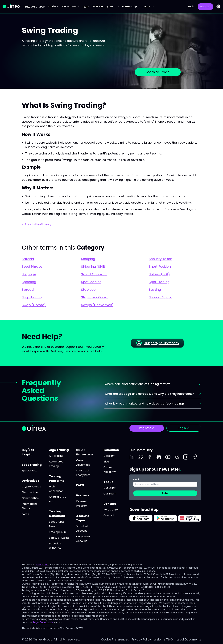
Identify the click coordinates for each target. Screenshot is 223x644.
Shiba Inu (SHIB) (94, 267)
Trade (54, 6)
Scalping (88, 259)
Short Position (160, 267)
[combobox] (218, 6)
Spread (28, 290)
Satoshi (28, 259)
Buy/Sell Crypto (35, 7)
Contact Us (111, 515)
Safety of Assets (59, 538)
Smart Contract (94, 274)
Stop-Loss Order (94, 297)
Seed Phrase (32, 267)
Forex (25, 514)
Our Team (110, 494)
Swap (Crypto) (34, 305)
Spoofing (29, 282)
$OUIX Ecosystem (105, 6)
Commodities (30, 498)
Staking (155, 290)
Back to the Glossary (37, 224)
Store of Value (160, 297)
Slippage (29, 274)
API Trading (56, 456)
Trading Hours (58, 532)
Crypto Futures (31, 487)
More (149, 6)
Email (136, 479)
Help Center (111, 510)
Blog (106, 462)
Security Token (161, 259)
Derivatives (71, 6)
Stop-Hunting (33, 297)
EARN (80, 485)
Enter (165, 493)
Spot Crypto (30, 471)
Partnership (131, 6)
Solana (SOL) (159, 274)
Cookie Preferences (115, 639)
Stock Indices (30, 492)
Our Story (109, 488)
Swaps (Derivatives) (97, 305)
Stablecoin (90, 290)
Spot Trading (159, 282)
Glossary (109, 456)
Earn (86, 7)
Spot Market (91, 282)
